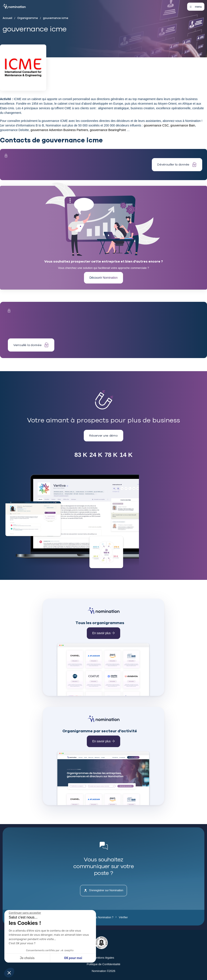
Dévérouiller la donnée (177, 165)
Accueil (8, 18)
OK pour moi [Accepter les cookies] (73, 958)
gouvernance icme (54, 18)
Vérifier (122, 917)
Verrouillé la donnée (31, 345)
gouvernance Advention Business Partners (59, 130)
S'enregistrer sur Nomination (103, 890)
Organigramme (27, 18)
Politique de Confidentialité (104, 964)
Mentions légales (104, 958)
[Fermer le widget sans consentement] (25, 913)
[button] (9, 973)
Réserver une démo (103, 435)
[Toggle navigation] (196, 7)
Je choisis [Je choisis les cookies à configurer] (27, 958)
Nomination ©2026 (104, 971)
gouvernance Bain (183, 125)
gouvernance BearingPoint (108, 130)
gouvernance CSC (156, 125)
